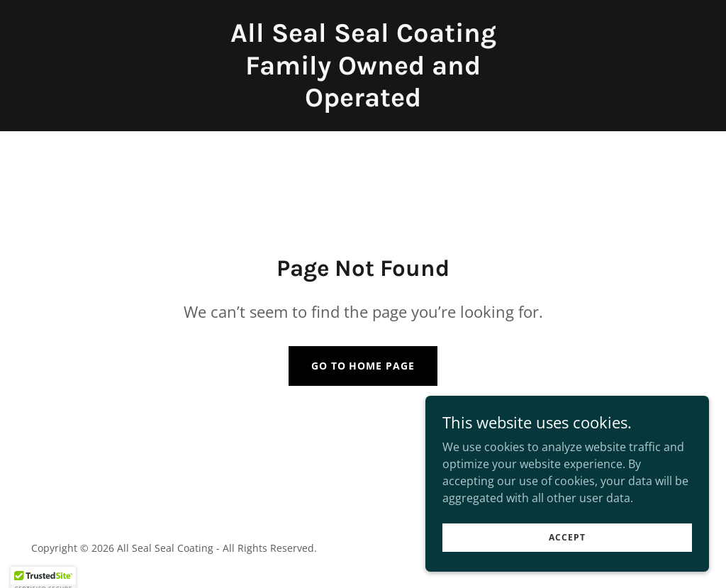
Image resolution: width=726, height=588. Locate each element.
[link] (363, 102)
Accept (567, 537)
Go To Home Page (363, 366)
